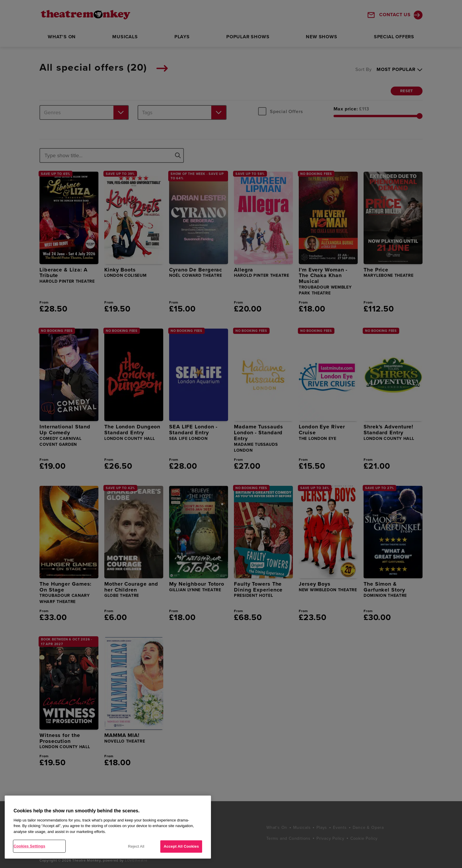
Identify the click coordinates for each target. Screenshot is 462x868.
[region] (108, 827)
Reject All (136, 846)
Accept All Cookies (181, 846)
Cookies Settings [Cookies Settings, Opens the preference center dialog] (29, 846)
